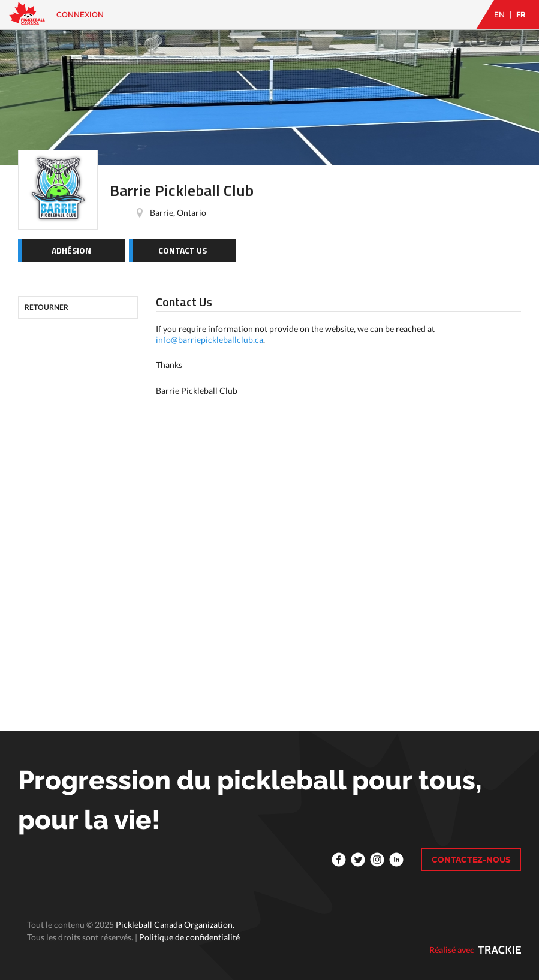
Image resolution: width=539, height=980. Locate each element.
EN (499, 15)
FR (521, 15)
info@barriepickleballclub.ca (210, 340)
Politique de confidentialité (189, 937)
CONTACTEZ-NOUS (471, 860)
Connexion (80, 15)
